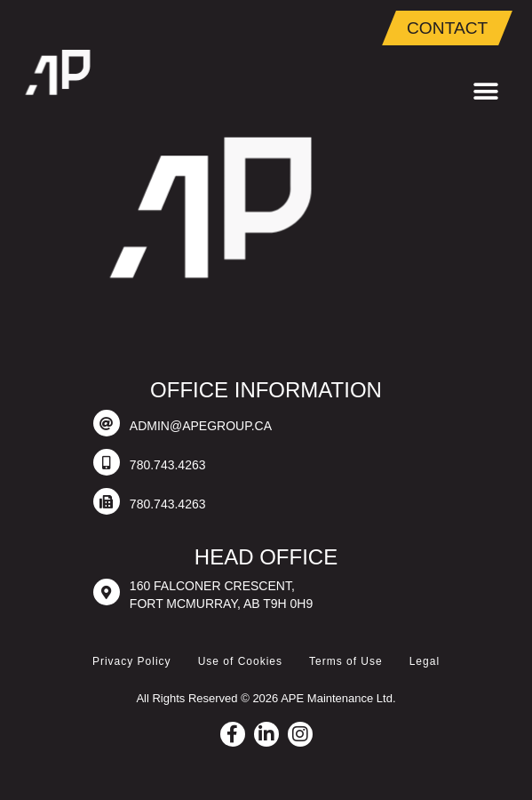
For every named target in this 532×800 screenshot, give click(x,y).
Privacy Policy (132, 661)
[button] (485, 92)
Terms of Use (346, 661)
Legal (425, 661)
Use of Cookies (240, 661)
